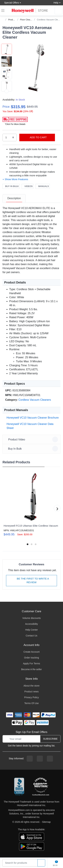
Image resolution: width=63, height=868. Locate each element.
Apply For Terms (32, 663)
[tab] (14, 199)
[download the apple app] (32, 836)
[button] (36, 68)
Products (13, 20)
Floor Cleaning (27, 20)
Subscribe (50, 739)
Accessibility (31, 624)
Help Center (32, 630)
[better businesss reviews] (19, 787)
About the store (32, 686)
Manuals (43, 186)
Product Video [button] (32, 439)
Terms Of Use (32, 703)
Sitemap (46, 822)
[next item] (7, 91)
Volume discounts (32, 618)
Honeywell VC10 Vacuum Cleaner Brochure (32, 418)
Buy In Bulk (11, 186)
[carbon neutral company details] (41, 787)
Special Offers (11, 3)
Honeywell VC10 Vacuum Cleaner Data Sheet (29, 426)
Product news (32, 692)
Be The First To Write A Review (32, 581)
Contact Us (32, 636)
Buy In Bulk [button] (32, 449)
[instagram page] (40, 759)
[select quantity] (10, 137)
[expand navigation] (3, 11)
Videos (28, 186)
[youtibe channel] (50, 759)
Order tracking (32, 658)
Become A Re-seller (32, 669)
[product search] (41, 863)
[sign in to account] (58, 11)
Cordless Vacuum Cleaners (35, 400)
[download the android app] (32, 846)
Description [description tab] (14, 198)
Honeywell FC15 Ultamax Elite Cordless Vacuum (31, 526)
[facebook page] (30, 759)
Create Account (32, 652)
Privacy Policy (32, 697)
